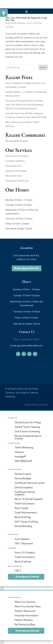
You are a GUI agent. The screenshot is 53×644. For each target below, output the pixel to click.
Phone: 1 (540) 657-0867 (27, 340)
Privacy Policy (31, 405)
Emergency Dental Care (17, 181)
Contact (44, 405)
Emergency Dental (27, 577)
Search (43, 67)
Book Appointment (27, 268)
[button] (4, 13)
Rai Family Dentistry (17, 23)
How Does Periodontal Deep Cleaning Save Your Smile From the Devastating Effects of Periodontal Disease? (24, 105)
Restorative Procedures (17, 156)
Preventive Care (13, 166)
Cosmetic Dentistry (15, 161)
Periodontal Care (14, 176)
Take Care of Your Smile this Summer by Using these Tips (26, 19)
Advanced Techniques (16, 171)
